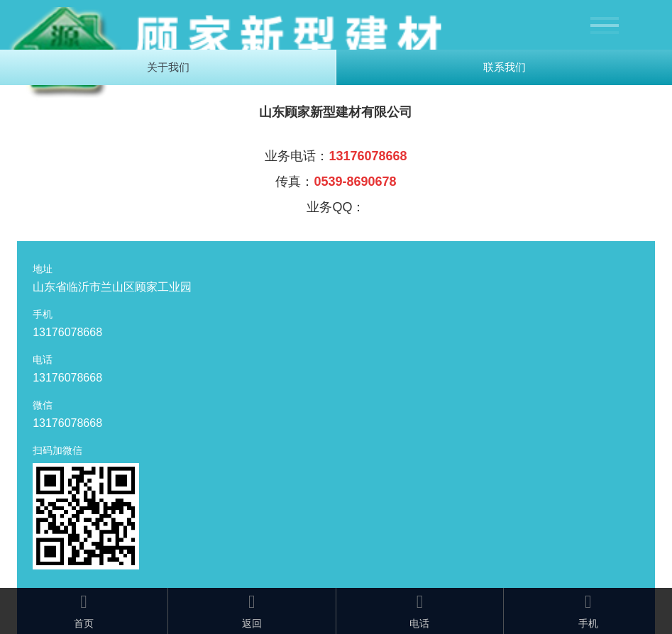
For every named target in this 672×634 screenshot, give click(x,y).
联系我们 (505, 67)
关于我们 (168, 67)
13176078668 (67, 332)
